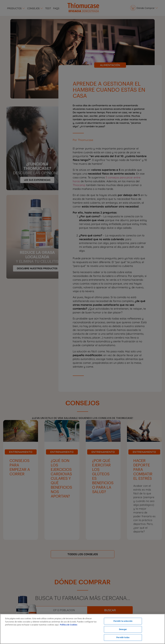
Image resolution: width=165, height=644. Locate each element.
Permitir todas (123, 637)
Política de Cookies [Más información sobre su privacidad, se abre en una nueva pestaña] (69, 625)
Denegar (123, 629)
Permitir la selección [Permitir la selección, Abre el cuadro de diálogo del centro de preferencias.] (123, 621)
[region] (82, 629)
